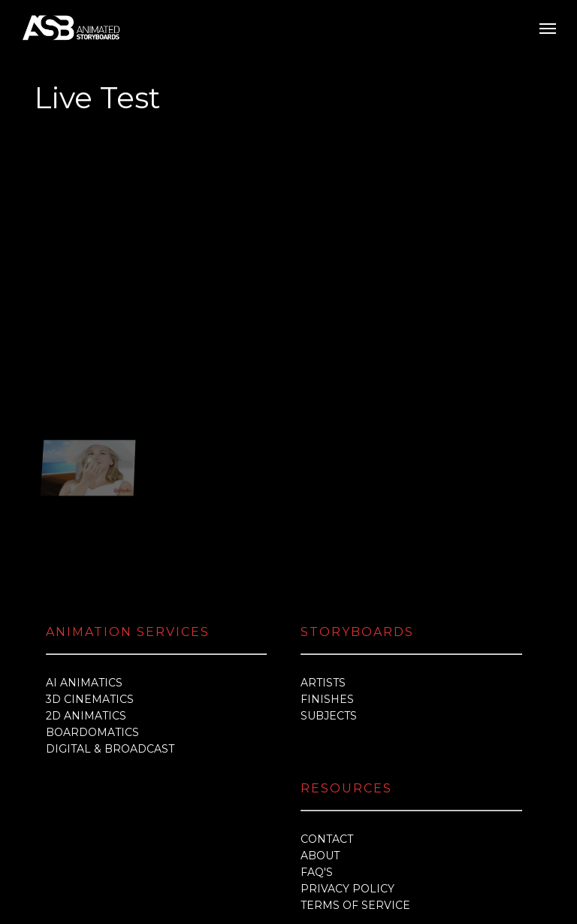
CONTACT (327, 748)
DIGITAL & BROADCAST (110, 658)
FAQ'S (317, 781)
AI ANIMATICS (84, 592)
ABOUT (320, 765)
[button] (548, 28)
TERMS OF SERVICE (355, 814)
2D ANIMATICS (86, 625)
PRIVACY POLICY (347, 798)
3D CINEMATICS (90, 608)
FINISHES (327, 608)
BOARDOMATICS (92, 641)
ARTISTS (323, 592)
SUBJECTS (329, 625)
